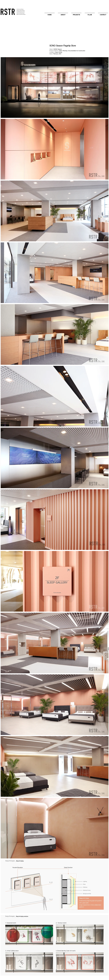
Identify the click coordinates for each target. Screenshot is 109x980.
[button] (63, 14)
